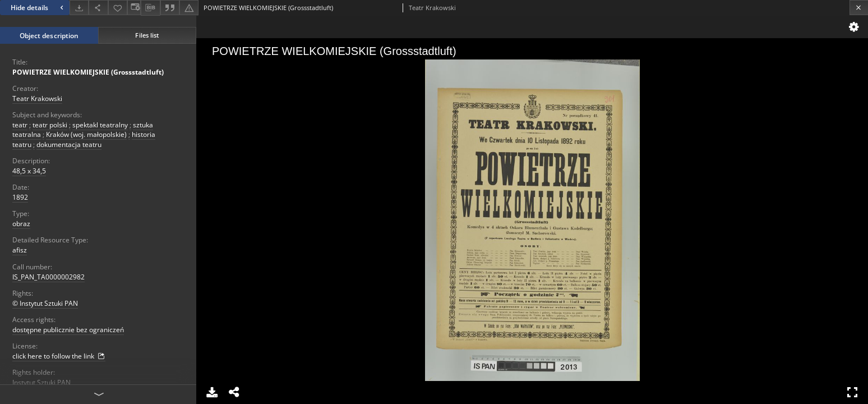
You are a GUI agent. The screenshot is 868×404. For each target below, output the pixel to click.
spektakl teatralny (100, 125)
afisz (20, 250)
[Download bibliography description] (150, 8)
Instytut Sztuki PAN (41, 382)
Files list (147, 35)
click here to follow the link (59, 356)
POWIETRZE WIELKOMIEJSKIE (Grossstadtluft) (88, 72)
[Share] (98, 8)
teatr (20, 125)
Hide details (38, 8)
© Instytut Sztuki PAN (45, 303)
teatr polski (50, 125)
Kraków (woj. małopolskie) (86, 134)
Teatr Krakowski (37, 98)
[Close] (859, 8)
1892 (20, 197)
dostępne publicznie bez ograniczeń (68, 330)
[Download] (79, 8)
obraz (21, 224)
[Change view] (134, 8)
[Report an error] (189, 8)
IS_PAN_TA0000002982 (49, 277)
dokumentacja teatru (69, 144)
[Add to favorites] (118, 8)
